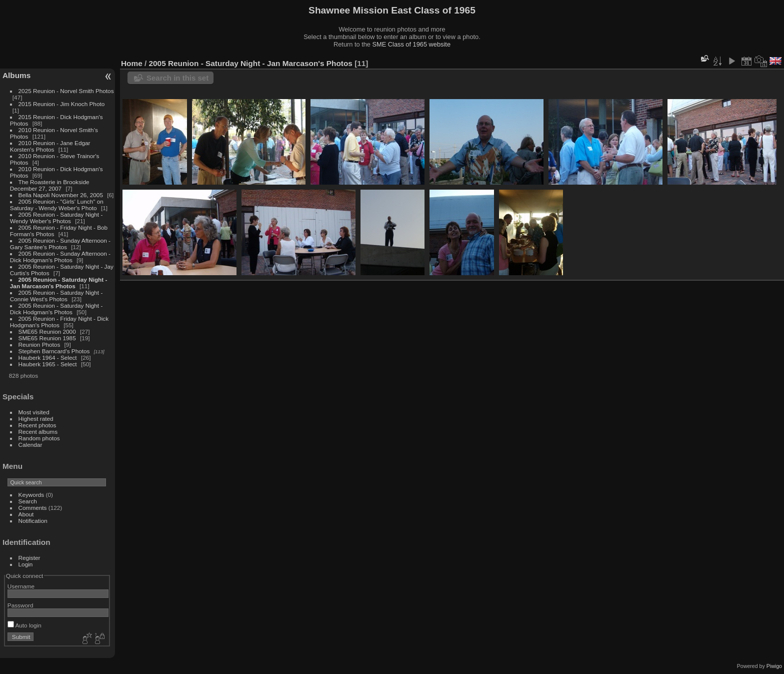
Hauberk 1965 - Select (48, 364)
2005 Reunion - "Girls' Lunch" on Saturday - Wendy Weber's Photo (57, 205)
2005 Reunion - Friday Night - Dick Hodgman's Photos (59, 322)
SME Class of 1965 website (411, 44)
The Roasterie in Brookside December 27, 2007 (50, 185)
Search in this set (177, 78)
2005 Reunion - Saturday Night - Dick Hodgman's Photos (56, 309)
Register (29, 558)
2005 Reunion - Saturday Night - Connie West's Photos (56, 296)
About (26, 514)
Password (20, 605)
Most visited (34, 412)
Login (26, 564)
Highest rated (36, 419)
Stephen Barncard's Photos (54, 351)
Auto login (24, 625)
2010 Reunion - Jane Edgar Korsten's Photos (50, 146)
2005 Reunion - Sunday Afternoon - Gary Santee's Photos (60, 244)
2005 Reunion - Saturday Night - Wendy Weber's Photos (56, 218)
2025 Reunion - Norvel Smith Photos (66, 91)
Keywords (31, 495)
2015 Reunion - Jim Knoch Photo (62, 104)
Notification (33, 521)
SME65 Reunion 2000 (47, 331)
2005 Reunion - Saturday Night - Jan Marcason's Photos (59, 283)
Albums (16, 75)
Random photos (39, 438)
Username (21, 586)
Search (28, 501)
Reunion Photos (39, 345)
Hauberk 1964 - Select (48, 358)
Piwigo (774, 666)
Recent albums (38, 432)
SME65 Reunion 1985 (47, 338)
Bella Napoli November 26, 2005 (61, 195)
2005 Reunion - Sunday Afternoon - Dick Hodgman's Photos (60, 257)
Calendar (30, 445)
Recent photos (37, 425)
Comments (33, 508)
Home (132, 63)
